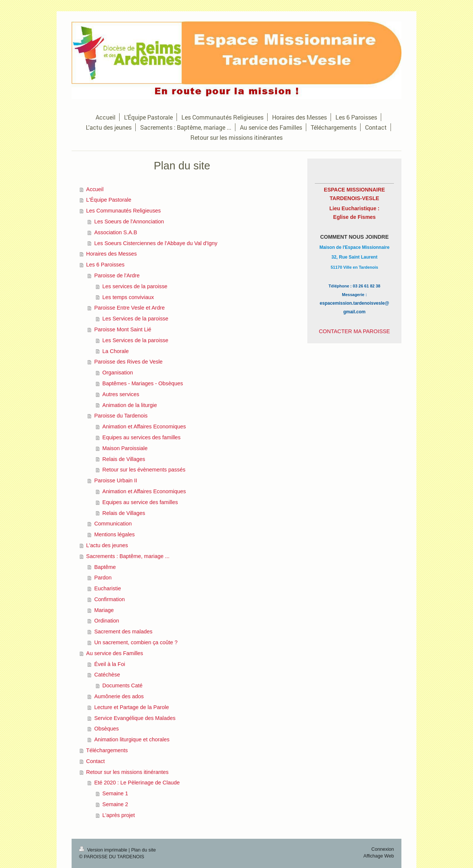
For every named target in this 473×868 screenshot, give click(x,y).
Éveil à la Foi (109, 664)
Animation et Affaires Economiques (144, 427)
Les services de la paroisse (135, 286)
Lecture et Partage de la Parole (131, 707)
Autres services (121, 394)
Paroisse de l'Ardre (117, 275)
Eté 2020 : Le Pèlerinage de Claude (137, 783)
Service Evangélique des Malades (135, 718)
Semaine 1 (115, 793)
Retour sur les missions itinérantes (127, 772)
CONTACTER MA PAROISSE (355, 331)
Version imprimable (104, 850)
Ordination (106, 621)
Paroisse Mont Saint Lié (123, 329)
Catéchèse (107, 675)
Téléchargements (107, 750)
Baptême (105, 567)
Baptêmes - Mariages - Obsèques (143, 383)
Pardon (103, 578)
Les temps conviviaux (128, 297)
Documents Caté (122, 685)
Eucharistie (107, 588)
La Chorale (115, 351)
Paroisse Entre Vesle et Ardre (129, 308)
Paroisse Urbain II (115, 480)
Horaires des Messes (112, 254)
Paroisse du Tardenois (121, 416)
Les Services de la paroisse (135, 319)
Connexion (383, 849)
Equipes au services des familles (141, 437)
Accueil (95, 189)
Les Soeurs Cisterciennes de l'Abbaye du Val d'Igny (156, 243)
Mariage (104, 610)
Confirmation (109, 599)
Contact (96, 761)
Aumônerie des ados (119, 696)
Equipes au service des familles (140, 502)
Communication (113, 524)
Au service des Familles (115, 653)
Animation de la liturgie (130, 405)
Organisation (118, 373)
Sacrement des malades (123, 632)
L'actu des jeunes (107, 545)
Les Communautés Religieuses (123, 211)
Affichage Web (379, 856)
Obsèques (106, 729)
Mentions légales (114, 534)
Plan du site (144, 850)
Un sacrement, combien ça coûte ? (136, 642)
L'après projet (119, 815)
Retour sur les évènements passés (144, 470)
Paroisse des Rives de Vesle (128, 362)
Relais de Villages (124, 459)
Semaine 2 (115, 804)
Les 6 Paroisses (105, 265)
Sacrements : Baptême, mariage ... (128, 556)
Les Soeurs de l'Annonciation (129, 221)
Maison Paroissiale (125, 448)
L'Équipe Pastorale (109, 200)
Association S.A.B (115, 232)
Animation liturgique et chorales (132, 739)
